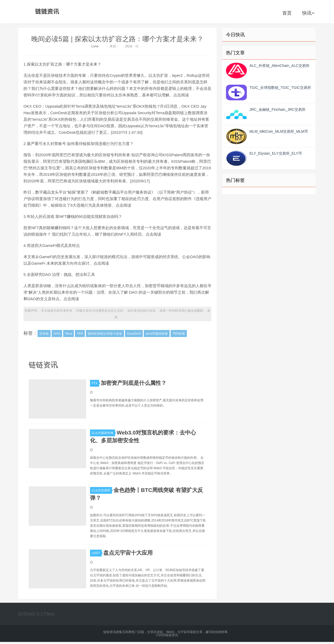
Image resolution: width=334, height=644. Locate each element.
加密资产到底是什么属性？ (134, 383)
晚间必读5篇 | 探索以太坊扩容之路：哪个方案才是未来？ (117, 39)
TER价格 (179, 334)
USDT (97, 553)
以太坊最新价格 (103, 433)
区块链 (44, 334)
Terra (68, 334)
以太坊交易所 (102, 490)
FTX (95, 383)
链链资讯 (46, 12)
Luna (95, 46)
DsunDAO (134, 334)
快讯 (308, 13)
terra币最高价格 (157, 334)
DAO (57, 334)
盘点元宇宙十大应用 (128, 553)
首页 (287, 13)
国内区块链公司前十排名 (105, 334)
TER (80, 334)
